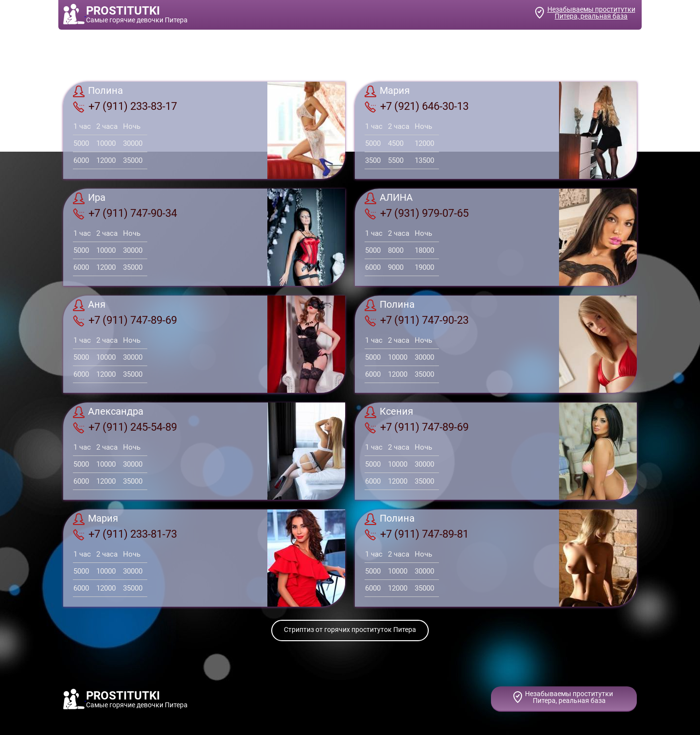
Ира (89, 198)
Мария (387, 91)
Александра (108, 412)
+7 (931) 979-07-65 (417, 213)
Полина (98, 91)
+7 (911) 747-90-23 (417, 320)
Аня (89, 305)
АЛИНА (389, 198)
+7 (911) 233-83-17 (125, 106)
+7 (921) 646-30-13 (417, 106)
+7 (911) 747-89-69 (125, 320)
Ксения (389, 412)
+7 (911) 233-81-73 (125, 534)
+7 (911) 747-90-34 (125, 213)
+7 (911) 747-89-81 (417, 534)
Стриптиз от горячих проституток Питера (350, 630)
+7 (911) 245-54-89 (125, 427)
